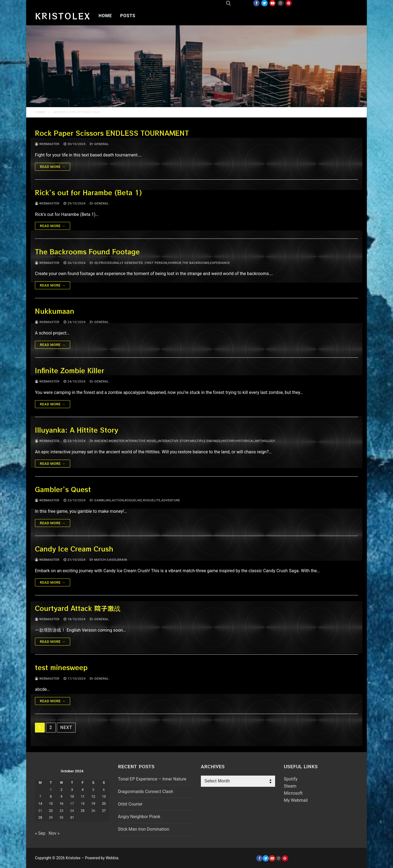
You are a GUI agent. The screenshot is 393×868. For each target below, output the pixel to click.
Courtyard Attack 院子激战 (78, 608)
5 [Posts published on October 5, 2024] (93, 790)
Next (66, 727)
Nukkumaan (55, 311)
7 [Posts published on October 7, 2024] (40, 797)
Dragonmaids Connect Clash (145, 792)
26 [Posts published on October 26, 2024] (93, 811)
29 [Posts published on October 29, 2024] (51, 818)
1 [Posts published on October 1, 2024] (51, 790)
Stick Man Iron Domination (144, 829)
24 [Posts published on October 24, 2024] (72, 811)
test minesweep (61, 667)
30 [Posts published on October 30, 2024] (61, 818)
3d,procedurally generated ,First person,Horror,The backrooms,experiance (160, 263)
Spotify (291, 779)
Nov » (54, 833)
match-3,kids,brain (108, 560)
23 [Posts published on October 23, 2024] (61, 811)
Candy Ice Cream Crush (74, 549)
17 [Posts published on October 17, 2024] (72, 804)
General (99, 144)
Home (41, 112)
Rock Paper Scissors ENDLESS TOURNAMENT (112, 133)
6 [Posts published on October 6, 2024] (104, 790)
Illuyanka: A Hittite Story (77, 430)
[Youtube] (273, 3)
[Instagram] (280, 3)
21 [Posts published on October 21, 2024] (40, 811)
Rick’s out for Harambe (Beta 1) (88, 192)
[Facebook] (256, 3)
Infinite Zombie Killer (70, 370)
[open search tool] (228, 3)
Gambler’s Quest (63, 489)
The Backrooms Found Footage (87, 251)
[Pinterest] (289, 3)
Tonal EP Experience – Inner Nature (152, 779)
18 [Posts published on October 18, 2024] (83, 804)
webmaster (47, 144)
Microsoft (293, 793)
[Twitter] (264, 3)
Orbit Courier (130, 804)
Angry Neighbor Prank (139, 817)
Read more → (53, 167)
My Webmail (296, 800)
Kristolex (63, 16)
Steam (290, 786)
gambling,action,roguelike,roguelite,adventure (135, 500)
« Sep (40, 833)
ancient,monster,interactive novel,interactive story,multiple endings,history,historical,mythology (182, 441)
